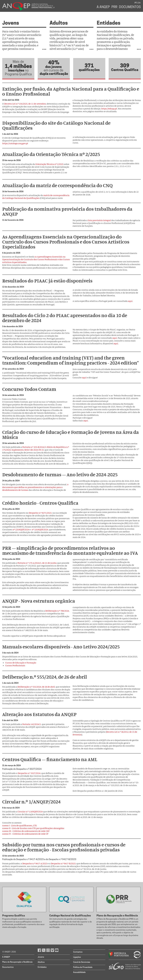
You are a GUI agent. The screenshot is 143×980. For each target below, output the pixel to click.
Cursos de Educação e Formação (21, 663)
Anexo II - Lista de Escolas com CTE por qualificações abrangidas (33, 828)
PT (136, 3)
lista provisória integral (99, 220)
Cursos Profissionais (15, 665)
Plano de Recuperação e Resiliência (17, 962)
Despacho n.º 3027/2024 (29, 773)
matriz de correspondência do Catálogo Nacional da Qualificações (36, 197)
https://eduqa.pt (109, 109)
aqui (130, 301)
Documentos (130, 7)
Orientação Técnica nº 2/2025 (49, 164)
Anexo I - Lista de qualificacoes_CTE (19, 825)
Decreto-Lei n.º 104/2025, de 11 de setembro (25, 104)
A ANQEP (103, 7)
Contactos (78, 952)
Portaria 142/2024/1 (32, 724)
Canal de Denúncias (82, 962)
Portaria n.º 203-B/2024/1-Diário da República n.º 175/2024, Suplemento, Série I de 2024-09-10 (36, 448)
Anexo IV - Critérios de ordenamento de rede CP (25, 834)
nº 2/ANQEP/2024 (21, 529)
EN (139, 3)
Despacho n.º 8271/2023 (40, 513)
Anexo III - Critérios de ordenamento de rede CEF (26, 831)
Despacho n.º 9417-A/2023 (35, 863)
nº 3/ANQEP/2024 (40, 529)
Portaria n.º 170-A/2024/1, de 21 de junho (37, 563)
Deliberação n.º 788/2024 (57, 611)
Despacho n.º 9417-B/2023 (63, 863)
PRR (114, 7)
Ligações (77, 957)
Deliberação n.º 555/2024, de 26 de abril (36, 687)
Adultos (59, 23)
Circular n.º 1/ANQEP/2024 (30, 811)
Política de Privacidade (83, 967)
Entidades (109, 23)
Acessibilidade (79, 972)
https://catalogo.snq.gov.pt (15, 143)
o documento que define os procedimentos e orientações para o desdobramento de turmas (35, 487)
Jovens (11, 23)
